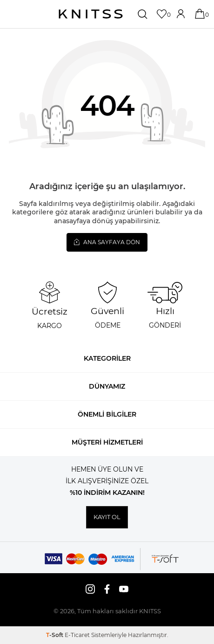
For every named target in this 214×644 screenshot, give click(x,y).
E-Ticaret (77, 635)
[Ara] (144, 14)
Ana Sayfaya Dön (107, 242)
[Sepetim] (201, 14)
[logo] (91, 14)
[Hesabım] (182, 14)
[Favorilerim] (163, 14)
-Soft (55, 635)
